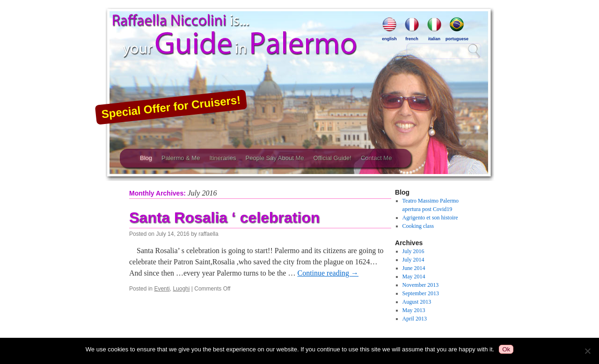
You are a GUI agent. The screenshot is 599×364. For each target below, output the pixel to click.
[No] (587, 351)
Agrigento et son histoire (430, 218)
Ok (506, 349)
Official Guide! (332, 158)
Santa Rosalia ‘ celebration (224, 218)
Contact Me (376, 158)
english (389, 29)
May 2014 (414, 277)
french (412, 29)
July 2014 (413, 260)
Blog (146, 158)
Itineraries (223, 158)
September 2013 (421, 293)
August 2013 (417, 302)
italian (434, 29)
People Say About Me (274, 158)
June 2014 (414, 268)
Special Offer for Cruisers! (171, 107)
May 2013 (414, 310)
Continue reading (328, 273)
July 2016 (413, 251)
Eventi (162, 289)
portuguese (457, 29)
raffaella (208, 234)
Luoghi (181, 289)
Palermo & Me (181, 158)
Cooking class (418, 226)
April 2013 (415, 319)
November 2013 (421, 285)
